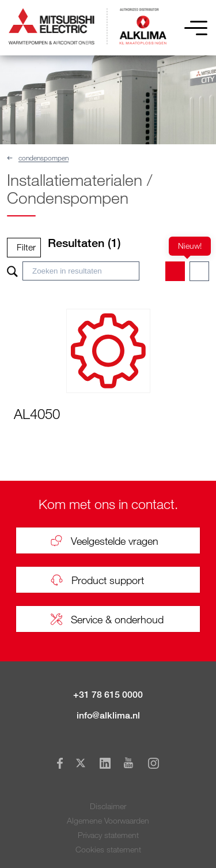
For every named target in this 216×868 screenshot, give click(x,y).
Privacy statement (108, 835)
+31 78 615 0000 (108, 695)
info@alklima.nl (108, 715)
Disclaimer (108, 806)
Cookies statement (108, 849)
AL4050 (37, 414)
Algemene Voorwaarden (108, 820)
